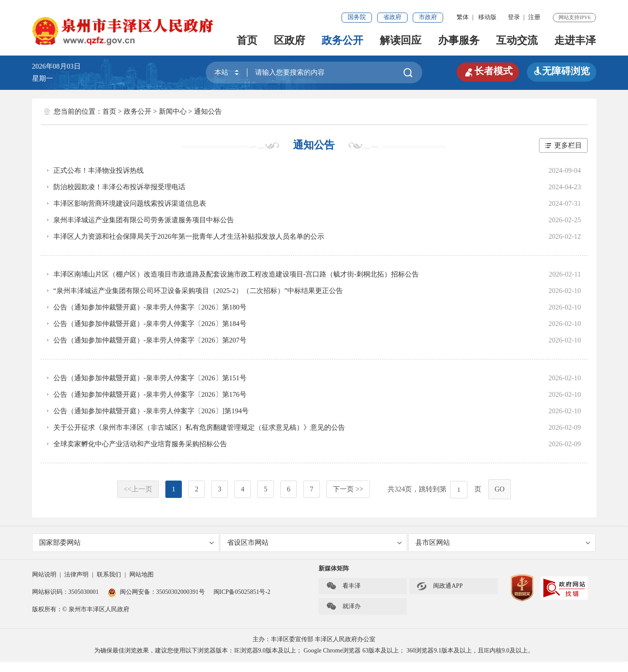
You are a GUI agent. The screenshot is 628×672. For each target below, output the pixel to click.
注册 (534, 17)
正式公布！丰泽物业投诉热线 (99, 170)
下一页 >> (348, 489)
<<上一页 (138, 489)
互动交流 (517, 40)
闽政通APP (440, 586)
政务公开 (342, 40)
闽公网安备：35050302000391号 (156, 592)
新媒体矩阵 (334, 568)
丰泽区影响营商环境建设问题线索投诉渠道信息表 (130, 203)
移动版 (487, 17)
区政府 (289, 40)
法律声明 (76, 575)
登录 (514, 17)
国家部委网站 (127, 542)
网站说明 (44, 575)
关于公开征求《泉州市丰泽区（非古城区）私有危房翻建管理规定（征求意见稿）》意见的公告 (199, 427)
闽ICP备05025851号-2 (242, 592)
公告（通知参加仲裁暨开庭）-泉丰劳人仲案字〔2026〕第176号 (150, 394)
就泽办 (343, 606)
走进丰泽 (575, 40)
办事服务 (459, 40)
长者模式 (488, 71)
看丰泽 (343, 586)
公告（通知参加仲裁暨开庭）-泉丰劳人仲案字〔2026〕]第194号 (151, 411)
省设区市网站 (314, 542)
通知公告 (208, 111)
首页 (247, 40)
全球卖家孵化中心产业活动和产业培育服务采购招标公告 (140, 444)
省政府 (392, 17)
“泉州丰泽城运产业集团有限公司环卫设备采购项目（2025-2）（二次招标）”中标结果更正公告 (198, 291)
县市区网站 (503, 542)
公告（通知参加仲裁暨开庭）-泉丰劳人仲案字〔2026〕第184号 (150, 324)
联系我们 (109, 575)
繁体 (463, 17)
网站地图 (141, 575)
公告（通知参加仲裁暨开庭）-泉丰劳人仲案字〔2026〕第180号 (150, 307)
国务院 (357, 17)
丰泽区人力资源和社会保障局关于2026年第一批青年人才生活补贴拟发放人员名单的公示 (189, 236)
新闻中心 (173, 111)
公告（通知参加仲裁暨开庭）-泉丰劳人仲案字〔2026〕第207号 (150, 340)
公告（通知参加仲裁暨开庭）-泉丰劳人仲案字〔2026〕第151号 (150, 378)
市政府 (428, 17)
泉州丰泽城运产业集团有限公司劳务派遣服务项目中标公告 (144, 220)
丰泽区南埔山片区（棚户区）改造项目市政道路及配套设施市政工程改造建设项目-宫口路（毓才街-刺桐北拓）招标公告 (236, 274)
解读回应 (401, 40)
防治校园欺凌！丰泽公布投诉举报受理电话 (119, 187)
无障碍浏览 (562, 71)
